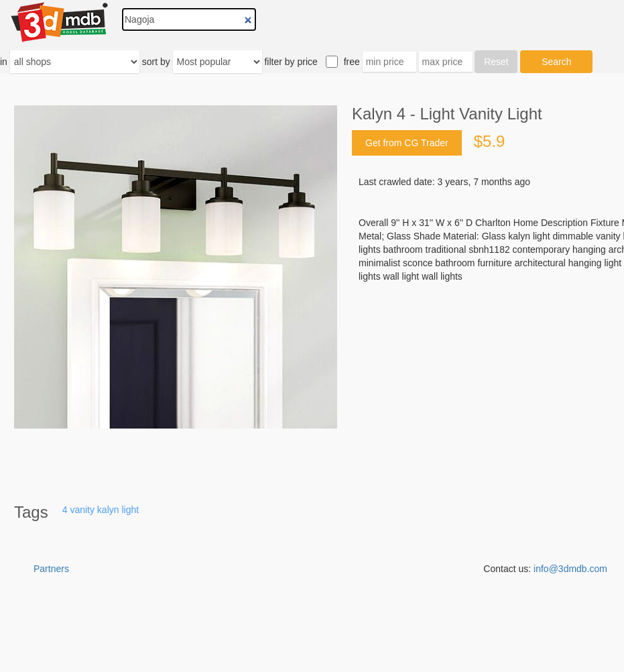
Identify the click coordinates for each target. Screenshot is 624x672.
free (352, 62)
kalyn (108, 510)
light (130, 510)
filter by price (291, 62)
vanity (82, 510)
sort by (156, 62)
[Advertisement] (312, 638)
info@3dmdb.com (570, 569)
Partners (51, 569)
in (4, 62)
